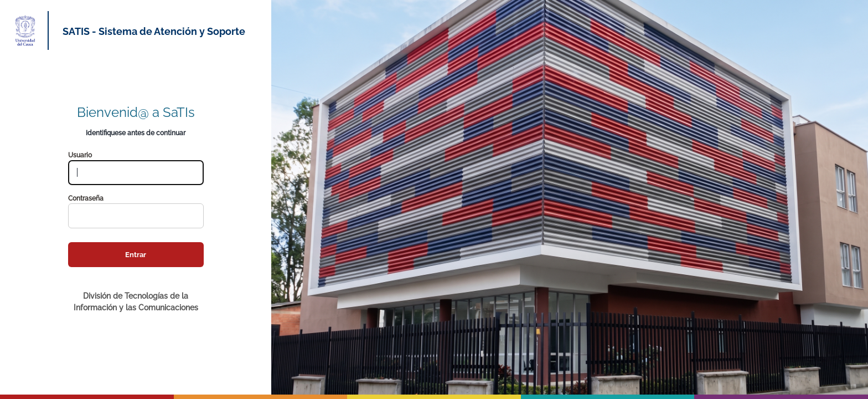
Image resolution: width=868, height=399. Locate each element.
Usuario (80, 155)
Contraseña (86, 198)
